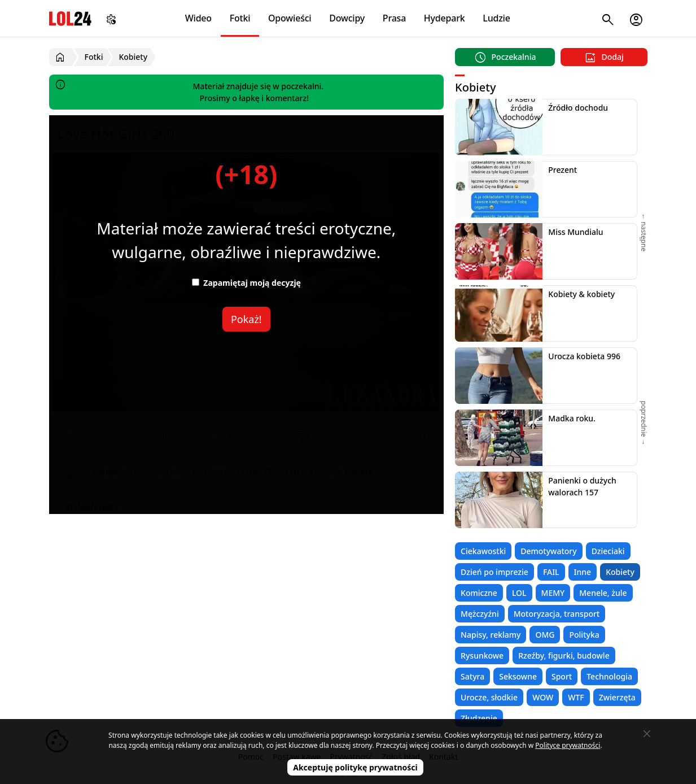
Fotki (240, 18)
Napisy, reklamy (491, 635)
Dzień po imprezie (494, 572)
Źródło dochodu (578, 108)
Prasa (394, 18)
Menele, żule (603, 593)
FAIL (551, 572)
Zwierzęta (617, 697)
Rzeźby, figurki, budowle (564, 655)
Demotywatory (548, 551)
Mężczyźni (480, 614)
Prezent (563, 170)
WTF (576, 697)
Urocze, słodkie (489, 697)
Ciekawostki (483, 551)
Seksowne (518, 676)
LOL (519, 593)
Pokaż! (246, 319)
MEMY (553, 593)
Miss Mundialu (575, 232)
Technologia (609, 676)
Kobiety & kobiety (581, 294)
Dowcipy (347, 18)
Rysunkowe (482, 655)
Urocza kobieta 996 (584, 356)
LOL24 (70, 18)
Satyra (472, 676)
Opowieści (290, 18)
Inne (583, 572)
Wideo (198, 18)
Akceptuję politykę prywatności (355, 767)
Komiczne (479, 593)
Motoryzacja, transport (557, 614)
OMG (545, 635)
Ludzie (496, 18)
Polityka (584, 635)
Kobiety (620, 572)
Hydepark (445, 18)
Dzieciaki (608, 551)
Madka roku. (572, 418)
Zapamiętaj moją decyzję (246, 283)
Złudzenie (479, 718)
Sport (562, 676)
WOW (543, 697)
